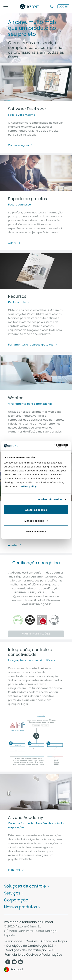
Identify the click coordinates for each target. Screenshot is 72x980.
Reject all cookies (36, 532)
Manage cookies (36, 521)
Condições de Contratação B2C (29, 950)
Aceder (15, 545)
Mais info (16, 870)
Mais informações (36, 634)
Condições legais (54, 941)
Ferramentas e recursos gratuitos (33, 345)
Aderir (14, 243)
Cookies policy (27, 486)
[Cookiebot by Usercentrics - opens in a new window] (54, 446)
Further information (50, 499)
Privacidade (14, 941)
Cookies (32, 941)
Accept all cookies (36, 510)
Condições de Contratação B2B (30, 946)
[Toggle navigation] (6, 6)
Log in (63, 7)
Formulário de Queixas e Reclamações (33, 955)
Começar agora (20, 145)
